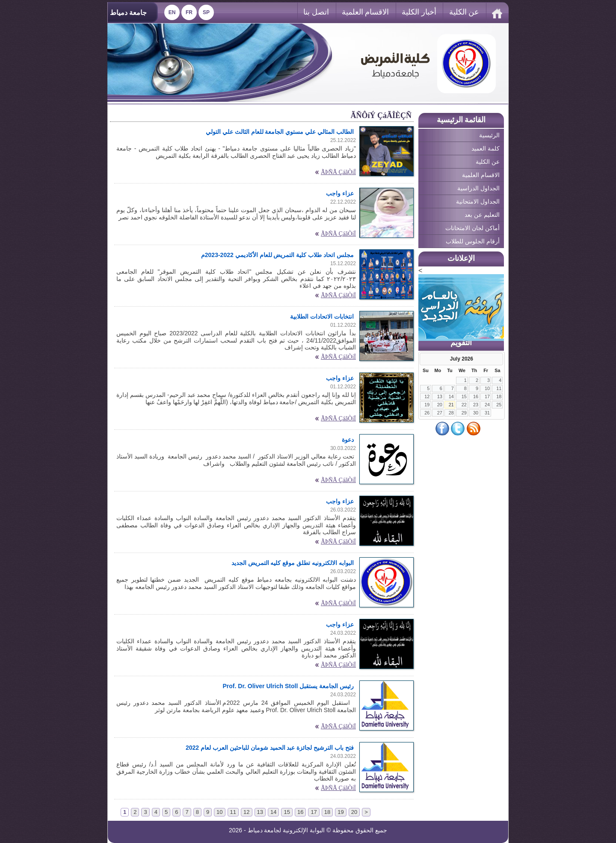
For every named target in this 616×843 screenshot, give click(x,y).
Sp (206, 12)
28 (451, 413)
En (172, 12)
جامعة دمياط (128, 13)
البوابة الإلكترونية (304, 830)
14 (451, 396)
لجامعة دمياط (265, 830)
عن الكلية (464, 12)
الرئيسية (489, 135)
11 (499, 388)
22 (464, 405)
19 (427, 405)
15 (464, 396)
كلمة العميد (486, 148)
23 (476, 405)
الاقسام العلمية (366, 12)
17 (487, 396)
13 (440, 396)
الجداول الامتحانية (478, 201)
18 (499, 396)
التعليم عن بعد (482, 215)
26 (427, 413)
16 (476, 396)
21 (451, 405)
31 (487, 413)
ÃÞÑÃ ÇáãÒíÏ (338, 172)
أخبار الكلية (419, 12)
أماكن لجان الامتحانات (472, 228)
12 (427, 396)
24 (487, 405)
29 (464, 413)
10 (487, 388)
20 (440, 405)
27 (440, 413)
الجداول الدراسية (478, 188)
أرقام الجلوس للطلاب (473, 241)
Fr (189, 12)
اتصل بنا (316, 12)
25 (499, 405)
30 (476, 413)
